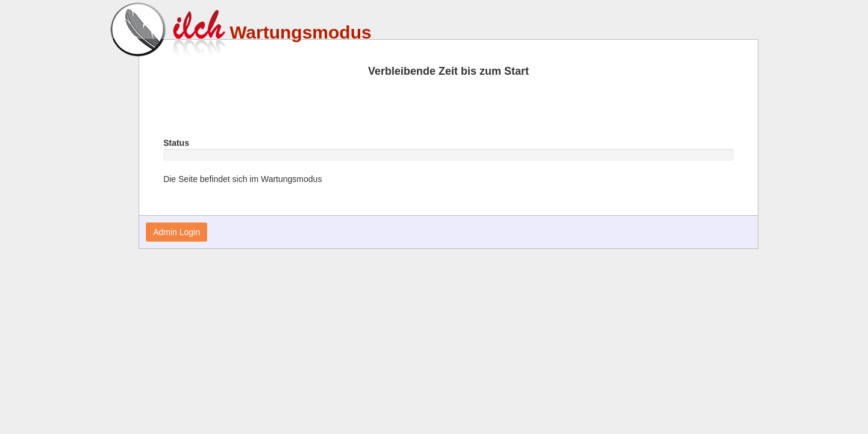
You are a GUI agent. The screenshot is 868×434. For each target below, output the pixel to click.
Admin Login (176, 232)
